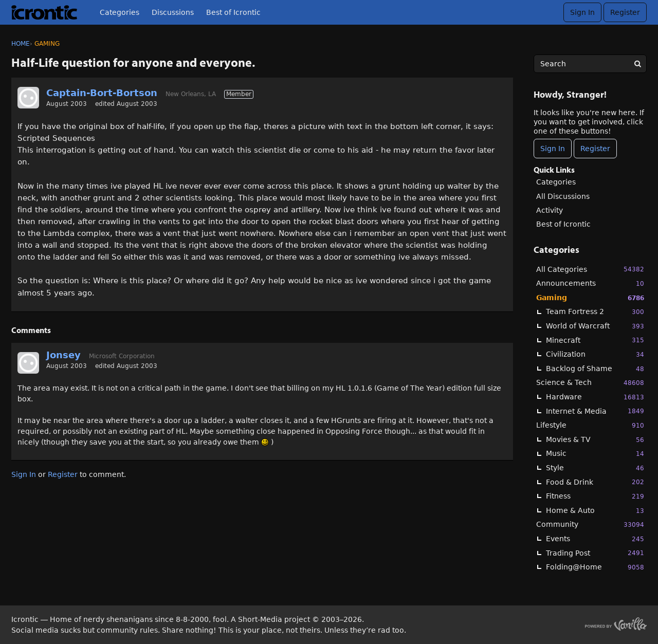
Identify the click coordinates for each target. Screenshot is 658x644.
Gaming (590, 298)
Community (590, 525)
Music (595, 454)
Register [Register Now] (595, 149)
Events (595, 539)
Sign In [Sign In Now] (553, 149)
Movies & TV (595, 440)
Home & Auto (595, 511)
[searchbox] (590, 64)
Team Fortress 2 (595, 312)
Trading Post (595, 553)
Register (625, 12)
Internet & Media (595, 411)
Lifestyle (590, 425)
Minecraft (595, 340)
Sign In (582, 12)
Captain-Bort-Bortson (102, 93)
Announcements (590, 283)
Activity (550, 210)
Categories (120, 12)
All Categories (590, 269)
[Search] (637, 64)
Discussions (173, 12)
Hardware (595, 397)
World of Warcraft (595, 326)
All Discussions (563, 196)
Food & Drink (595, 482)
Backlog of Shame (595, 369)
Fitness (595, 496)
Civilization (595, 354)
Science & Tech (590, 383)
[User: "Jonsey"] (28, 363)
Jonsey (63, 355)
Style (595, 468)
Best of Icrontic (233, 12)
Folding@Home (595, 567)
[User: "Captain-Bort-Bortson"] (28, 98)
